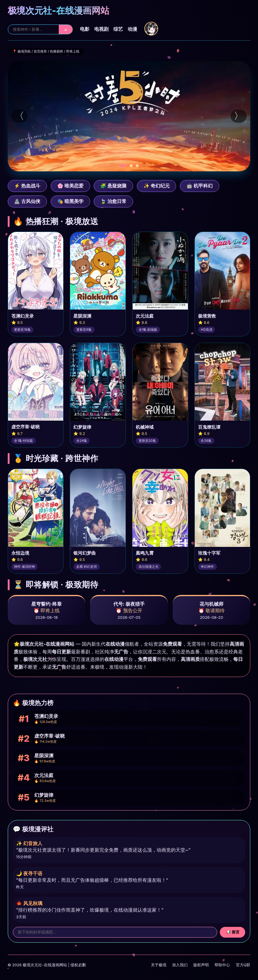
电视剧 (101, 29)
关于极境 (159, 965)
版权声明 (201, 965)
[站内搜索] (33, 29)
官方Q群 (243, 965)
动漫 (132, 29)
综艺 (118, 29)
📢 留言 (233, 932)
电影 (85, 29)
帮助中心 (222, 965)
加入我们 (180, 965)
